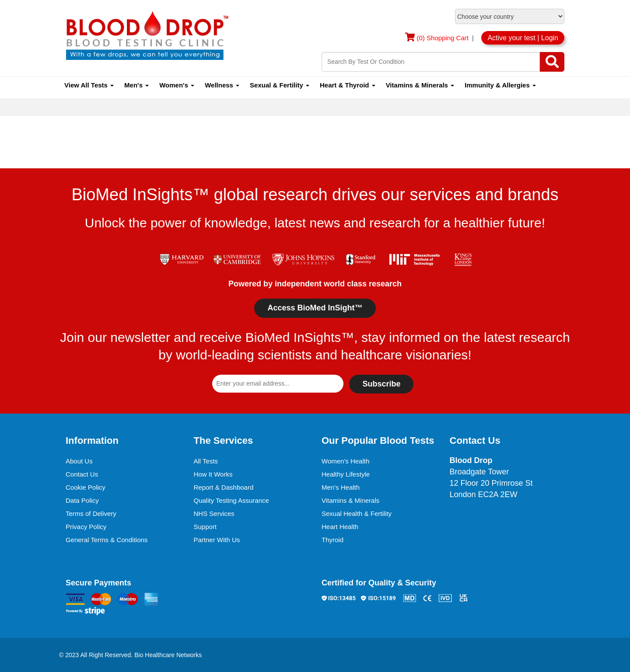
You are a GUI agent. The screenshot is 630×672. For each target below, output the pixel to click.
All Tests (206, 461)
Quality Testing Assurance (231, 500)
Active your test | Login (523, 38)
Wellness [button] (222, 85)
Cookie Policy (86, 487)
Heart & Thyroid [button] (348, 85)
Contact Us (82, 474)
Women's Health (345, 461)
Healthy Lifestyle (346, 474)
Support (205, 527)
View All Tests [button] (89, 85)
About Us (79, 461)
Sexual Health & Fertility (357, 514)
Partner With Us (217, 540)
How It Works (213, 474)
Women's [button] (177, 85)
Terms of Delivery (91, 514)
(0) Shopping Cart (444, 38)
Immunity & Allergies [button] (500, 85)
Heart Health (340, 527)
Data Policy (82, 500)
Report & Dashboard (224, 487)
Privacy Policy (86, 527)
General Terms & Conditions (107, 540)
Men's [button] (136, 85)
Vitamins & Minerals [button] (420, 85)
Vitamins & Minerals (350, 500)
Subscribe (381, 384)
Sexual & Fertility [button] (280, 85)
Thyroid (332, 540)
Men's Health (341, 487)
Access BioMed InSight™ (315, 308)
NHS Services (214, 514)
